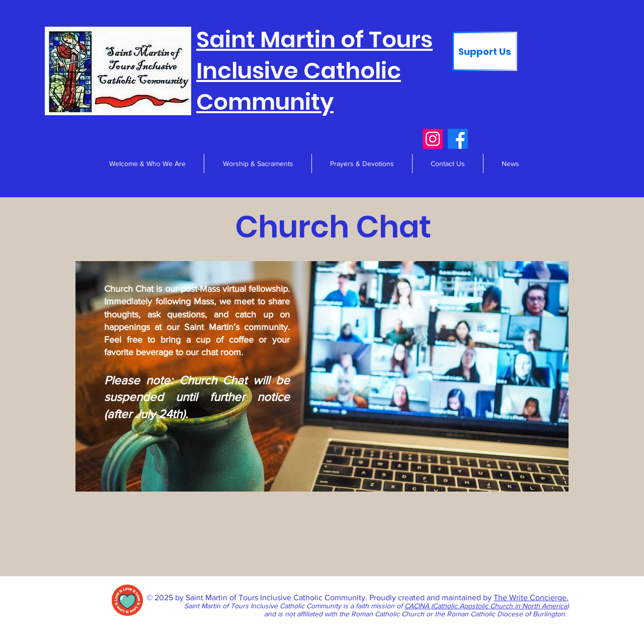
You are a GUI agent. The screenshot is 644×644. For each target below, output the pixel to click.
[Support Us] (485, 51)
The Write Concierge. (531, 597)
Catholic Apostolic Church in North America (500, 606)
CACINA (418, 606)
